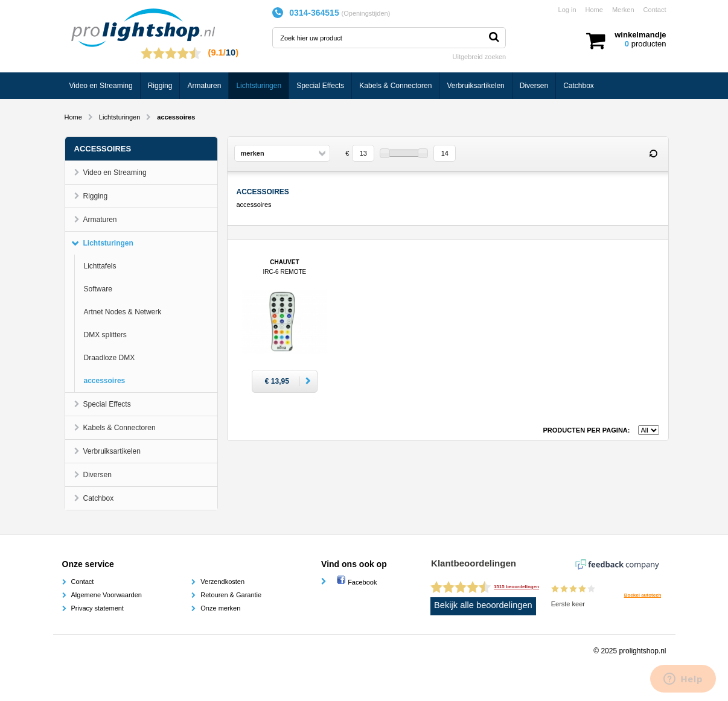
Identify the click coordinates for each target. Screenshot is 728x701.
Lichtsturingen (259, 86)
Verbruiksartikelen (475, 86)
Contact (655, 10)
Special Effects (320, 86)
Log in (567, 10)
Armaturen (204, 86)
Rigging (160, 86)
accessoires (105, 381)
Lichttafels (100, 266)
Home (594, 10)
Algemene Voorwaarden (107, 595)
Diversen (534, 86)
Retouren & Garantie (231, 595)
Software (98, 289)
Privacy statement (97, 608)
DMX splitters (105, 335)
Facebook (356, 582)
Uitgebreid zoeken (480, 57)
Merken (623, 10)
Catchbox (579, 86)
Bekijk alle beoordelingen (483, 605)
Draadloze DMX (110, 358)
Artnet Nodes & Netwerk (123, 312)
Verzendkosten (222, 582)
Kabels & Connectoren (395, 86)
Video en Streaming (101, 86)
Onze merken (220, 608)
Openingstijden (366, 13)
